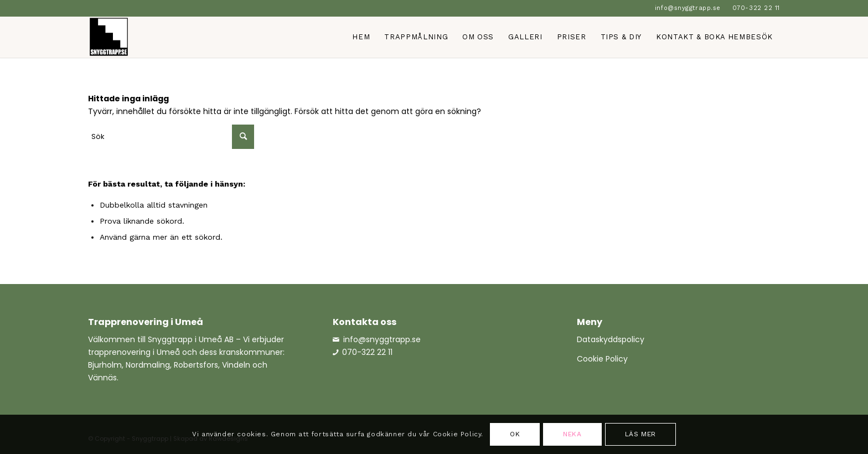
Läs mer (640, 434)
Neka (572, 434)
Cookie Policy (602, 359)
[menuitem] (688, 8)
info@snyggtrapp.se (688, 8)
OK (515, 434)
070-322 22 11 (756, 8)
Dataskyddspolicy (611, 339)
